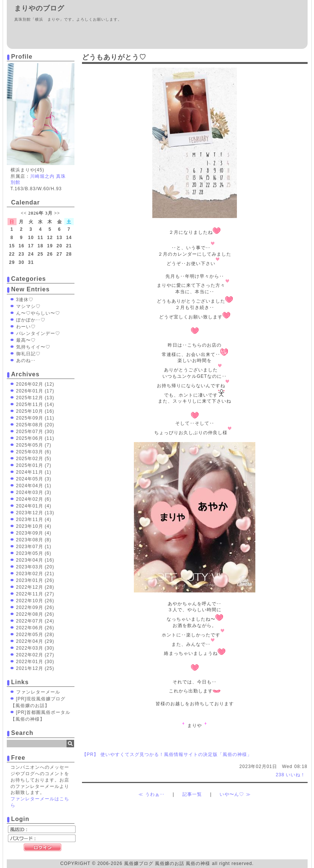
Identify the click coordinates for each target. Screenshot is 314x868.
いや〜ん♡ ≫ (235, 794)
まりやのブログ (39, 8)
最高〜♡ (26, 340)
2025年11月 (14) (35, 404)
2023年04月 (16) (35, 560)
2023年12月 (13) (35, 513)
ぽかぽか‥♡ (31, 320)
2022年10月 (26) (35, 601)
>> (57, 213)
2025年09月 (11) (35, 418)
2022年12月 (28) (35, 587)
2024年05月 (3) (34, 479)
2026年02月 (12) (35, 384)
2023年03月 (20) (35, 567)
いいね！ (290, 775)
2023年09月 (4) (34, 533)
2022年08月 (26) (35, 614)
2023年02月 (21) (35, 574)
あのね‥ (26, 361)
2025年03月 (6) (34, 452)
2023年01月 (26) (35, 580)
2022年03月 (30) (35, 648)
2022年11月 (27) (35, 594)
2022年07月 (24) (35, 621)
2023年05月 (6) (34, 553)
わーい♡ (26, 327)
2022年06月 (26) (35, 628)
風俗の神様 (198, 863)
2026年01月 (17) (35, 391)
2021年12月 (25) (35, 668)
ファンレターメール (38, 692)
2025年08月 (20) (35, 425)
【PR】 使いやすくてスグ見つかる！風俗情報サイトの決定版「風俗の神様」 (167, 754)
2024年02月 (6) (34, 499)
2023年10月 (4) (34, 526)
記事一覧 (192, 794)
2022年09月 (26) (35, 607)
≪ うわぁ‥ (151, 794)
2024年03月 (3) (34, 492)
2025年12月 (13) (35, 398)
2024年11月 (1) (34, 472)
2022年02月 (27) (35, 655)
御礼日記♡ (28, 354)
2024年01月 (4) (34, 506)
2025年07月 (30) (35, 432)
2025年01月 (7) (34, 465)
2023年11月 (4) (34, 520)
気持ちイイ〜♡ (33, 347)
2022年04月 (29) (35, 641)
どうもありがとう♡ (114, 57)
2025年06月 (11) (35, 438)
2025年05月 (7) (34, 445)
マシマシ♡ (28, 306)
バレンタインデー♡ (38, 333)
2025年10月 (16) (35, 411)
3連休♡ (25, 300)
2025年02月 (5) (34, 459)
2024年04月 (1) (34, 486)
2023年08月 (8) (34, 540)
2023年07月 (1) (34, 547)
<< (24, 213)
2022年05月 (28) (35, 635)
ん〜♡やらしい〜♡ (38, 313)
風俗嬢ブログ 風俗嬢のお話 (154, 863)
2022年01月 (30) (35, 662)
